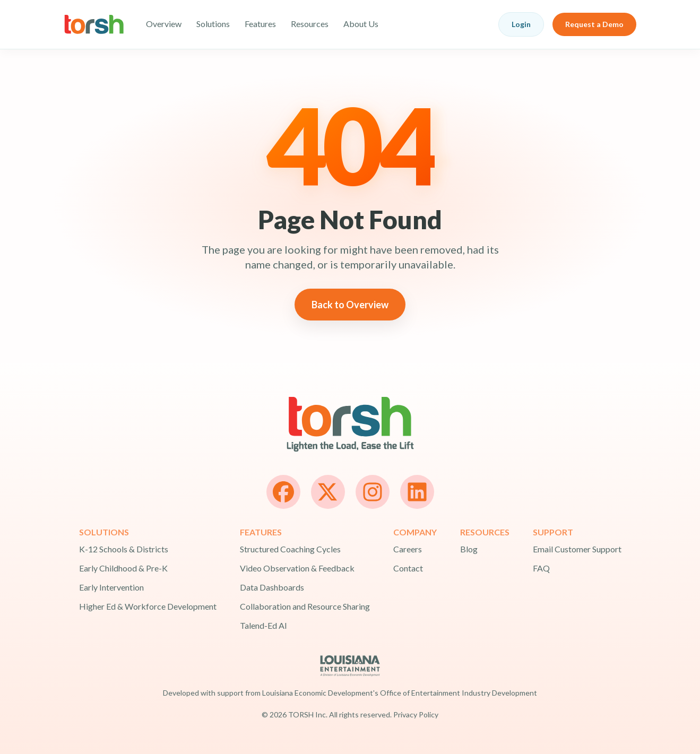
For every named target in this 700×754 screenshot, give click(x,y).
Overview (164, 24)
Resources (310, 24)
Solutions (213, 24)
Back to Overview (350, 305)
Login (521, 24)
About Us (361, 24)
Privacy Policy (416, 714)
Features (260, 24)
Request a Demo (594, 24)
